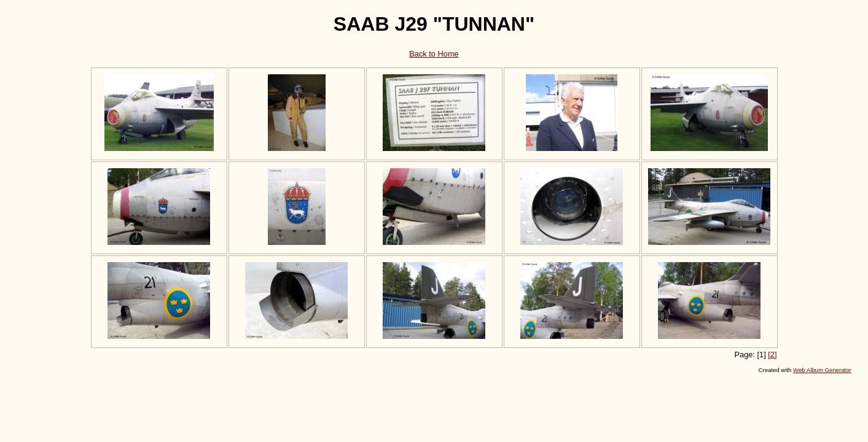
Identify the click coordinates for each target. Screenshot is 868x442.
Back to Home (434, 54)
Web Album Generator (822, 370)
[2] (772, 355)
